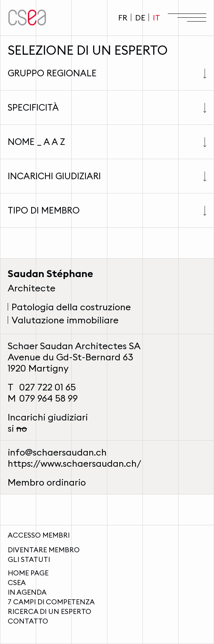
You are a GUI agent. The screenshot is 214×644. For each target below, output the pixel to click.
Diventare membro (44, 550)
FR (123, 18)
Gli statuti (29, 559)
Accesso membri (39, 535)
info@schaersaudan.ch (57, 452)
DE (140, 18)
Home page (28, 573)
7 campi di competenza (51, 602)
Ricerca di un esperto (49, 611)
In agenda (27, 592)
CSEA (17, 583)
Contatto (28, 621)
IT (156, 18)
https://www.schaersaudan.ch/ (74, 463)
